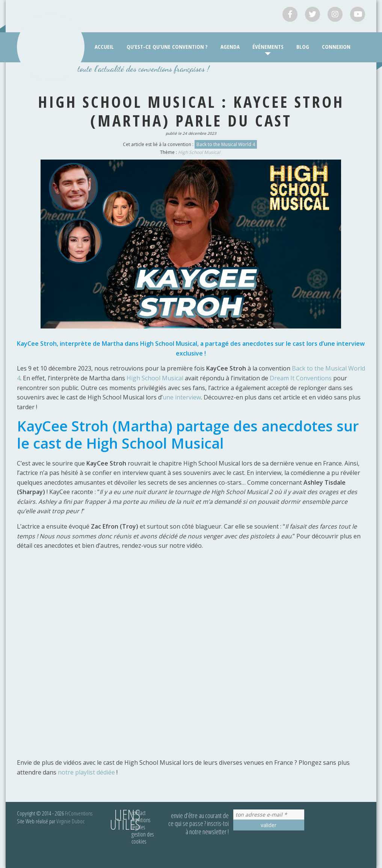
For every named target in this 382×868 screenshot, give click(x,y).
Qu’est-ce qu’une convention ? (167, 47)
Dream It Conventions (301, 378)
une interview (182, 397)
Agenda (230, 47)
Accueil (104, 47)
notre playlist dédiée (86, 772)
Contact (139, 813)
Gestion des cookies (143, 838)
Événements (268, 47)
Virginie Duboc (70, 821)
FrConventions (79, 813)
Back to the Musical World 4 (226, 144)
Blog (303, 47)
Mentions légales (141, 824)
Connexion (336, 47)
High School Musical (199, 152)
